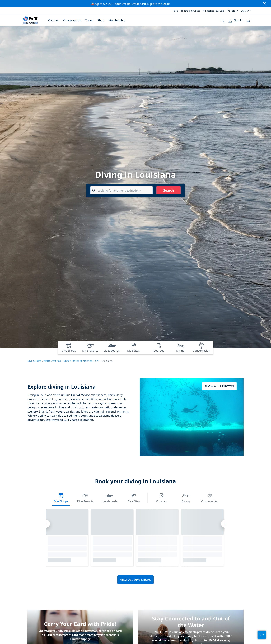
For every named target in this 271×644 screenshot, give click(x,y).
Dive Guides (34, 361)
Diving (186, 498)
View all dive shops (135, 580)
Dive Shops (61, 498)
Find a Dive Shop (190, 11)
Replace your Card (214, 11)
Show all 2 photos (219, 386)
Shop (101, 20)
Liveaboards (109, 498)
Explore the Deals (159, 4)
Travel (89, 20)
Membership (117, 20)
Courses (54, 20)
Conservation (72, 20)
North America (52, 361)
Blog (176, 11)
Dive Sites (134, 498)
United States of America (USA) (81, 361)
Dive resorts (85, 498)
